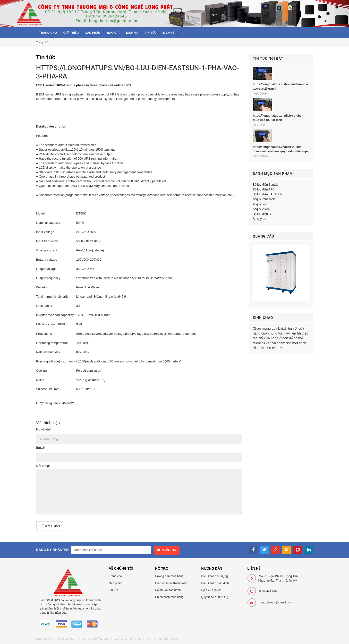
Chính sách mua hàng (169, 597)
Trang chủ (42, 42)
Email (41, 448)
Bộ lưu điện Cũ (263, 214)
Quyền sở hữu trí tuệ (215, 597)
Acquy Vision (261, 209)
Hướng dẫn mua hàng (169, 576)
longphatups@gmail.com (276, 602)
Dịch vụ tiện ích (211, 590)
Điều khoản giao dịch (215, 583)
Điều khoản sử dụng (215, 576)
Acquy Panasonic (264, 199)
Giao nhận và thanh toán (171, 583)
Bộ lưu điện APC (264, 189)
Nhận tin (169, 550)
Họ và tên (44, 429)
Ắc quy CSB (261, 219)
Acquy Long (260, 204)
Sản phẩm (116, 583)
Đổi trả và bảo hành (168, 590)
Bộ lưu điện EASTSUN (268, 194)
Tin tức (114, 590)
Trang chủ (116, 576)
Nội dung (43, 466)
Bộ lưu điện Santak (265, 185)
